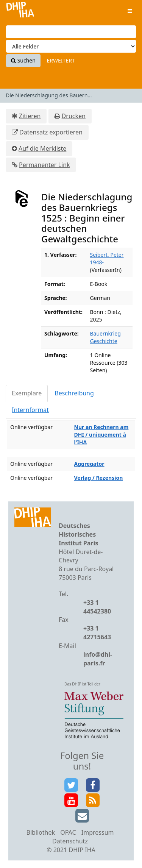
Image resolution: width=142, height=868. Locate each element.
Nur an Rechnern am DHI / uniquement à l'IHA (101, 435)
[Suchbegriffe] (71, 32)
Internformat (30, 410)
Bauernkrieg (105, 333)
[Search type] (71, 46)
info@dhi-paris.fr (98, 659)
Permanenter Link (44, 165)
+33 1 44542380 (97, 607)
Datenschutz (70, 841)
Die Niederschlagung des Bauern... (49, 95)
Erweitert (61, 60)
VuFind (20, 12)
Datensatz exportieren (51, 132)
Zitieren (30, 116)
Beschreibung (74, 393)
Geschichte (104, 341)
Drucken (74, 116)
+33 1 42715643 (97, 633)
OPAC (68, 832)
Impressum (98, 832)
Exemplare (27, 393)
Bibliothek (41, 832)
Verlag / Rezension (99, 478)
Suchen (23, 60)
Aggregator (89, 464)
